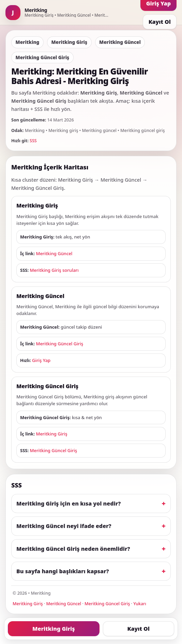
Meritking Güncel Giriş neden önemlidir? (73, 549)
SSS (33, 141)
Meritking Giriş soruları (54, 270)
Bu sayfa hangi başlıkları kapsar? (63, 571)
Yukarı (140, 604)
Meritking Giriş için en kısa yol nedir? (69, 503)
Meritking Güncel (54, 253)
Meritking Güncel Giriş (59, 344)
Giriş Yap (41, 360)
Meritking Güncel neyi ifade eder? (64, 526)
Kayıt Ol (160, 22)
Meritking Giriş (51, 434)
